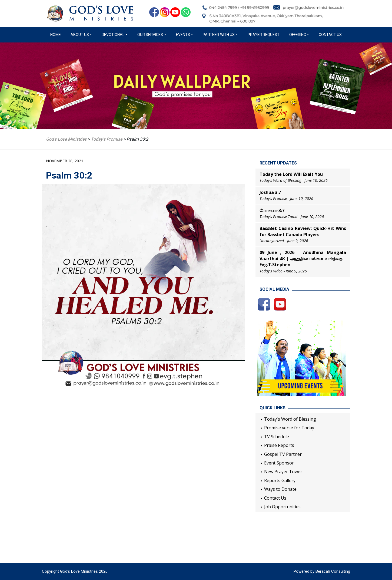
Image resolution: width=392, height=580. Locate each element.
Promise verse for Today (289, 428)
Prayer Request (264, 35)
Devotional (113, 35)
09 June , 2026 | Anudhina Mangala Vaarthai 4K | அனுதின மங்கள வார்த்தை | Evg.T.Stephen (303, 258)
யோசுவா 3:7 (272, 210)
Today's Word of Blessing (290, 419)
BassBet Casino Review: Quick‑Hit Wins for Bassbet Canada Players (303, 231)
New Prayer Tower (283, 472)
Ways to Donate (280, 489)
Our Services (150, 35)
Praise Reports (279, 445)
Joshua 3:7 (270, 192)
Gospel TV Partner (283, 454)
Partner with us (219, 35)
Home (57, 34)
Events (183, 35)
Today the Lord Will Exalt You (291, 174)
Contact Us (330, 35)
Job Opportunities (282, 507)
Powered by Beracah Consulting (322, 571)
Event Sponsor (279, 463)
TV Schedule (277, 437)
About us (80, 35)
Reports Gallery (280, 480)
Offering (298, 35)
